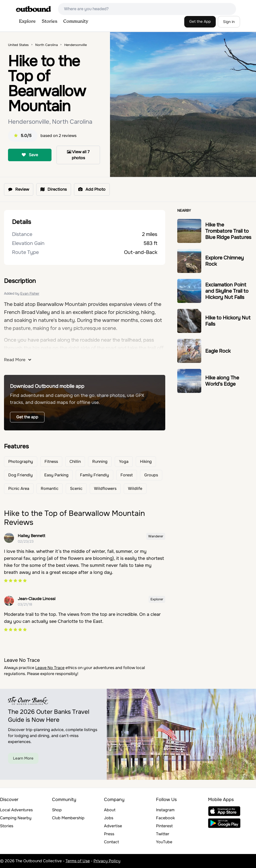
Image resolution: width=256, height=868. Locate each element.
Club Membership (68, 818)
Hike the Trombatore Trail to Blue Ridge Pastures (228, 231)
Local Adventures (16, 810)
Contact (111, 842)
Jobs (109, 818)
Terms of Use (78, 861)
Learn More (23, 758)
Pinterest (164, 826)
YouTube (164, 842)
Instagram (165, 810)
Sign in (229, 22)
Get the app (27, 417)
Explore (27, 21)
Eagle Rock (218, 351)
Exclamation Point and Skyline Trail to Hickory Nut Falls (227, 291)
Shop (57, 810)
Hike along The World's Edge (222, 381)
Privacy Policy (107, 861)
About (110, 810)
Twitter (163, 834)
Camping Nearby (16, 818)
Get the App (200, 21)
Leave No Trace (50, 668)
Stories (49, 21)
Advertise (113, 826)
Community (76, 21)
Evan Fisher (30, 293)
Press (109, 834)
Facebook (165, 818)
